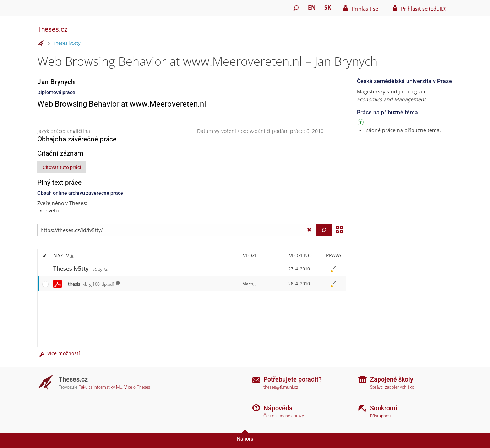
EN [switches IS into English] (312, 7)
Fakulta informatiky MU (100, 387)
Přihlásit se (365, 9)
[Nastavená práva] (333, 269)
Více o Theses (137, 387)
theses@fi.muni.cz (281, 387)
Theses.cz (52, 29)
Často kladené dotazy (284, 416)
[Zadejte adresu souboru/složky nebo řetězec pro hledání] (177, 230)
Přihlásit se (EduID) (424, 9)
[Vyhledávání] (296, 8)
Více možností (59, 353)
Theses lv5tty (67, 43)
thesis (91, 284)
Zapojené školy (392, 379)
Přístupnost (381, 416)
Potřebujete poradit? (293, 379)
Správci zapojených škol (393, 387)
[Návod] (361, 123)
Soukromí (384, 408)
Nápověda (278, 408)
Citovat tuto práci (62, 167)
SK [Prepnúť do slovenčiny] (328, 7)
